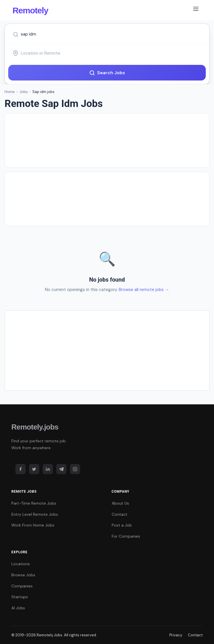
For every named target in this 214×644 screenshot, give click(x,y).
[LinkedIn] (48, 469)
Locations (21, 564)
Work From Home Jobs (33, 525)
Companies (22, 586)
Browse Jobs (23, 575)
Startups (20, 597)
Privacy (176, 635)
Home (10, 92)
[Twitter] (34, 469)
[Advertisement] (107, 140)
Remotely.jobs (35, 427)
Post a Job (122, 525)
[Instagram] (75, 469)
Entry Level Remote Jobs (35, 514)
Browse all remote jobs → (144, 290)
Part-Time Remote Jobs (34, 503)
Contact (120, 514)
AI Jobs (18, 608)
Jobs (24, 92)
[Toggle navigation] (196, 10)
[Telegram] (61, 469)
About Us (120, 503)
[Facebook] (20, 469)
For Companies (126, 536)
